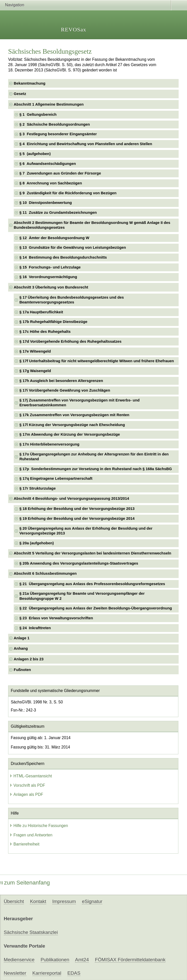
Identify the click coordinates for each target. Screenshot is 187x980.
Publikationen (55, 960)
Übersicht (14, 901)
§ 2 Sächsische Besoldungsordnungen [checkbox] (55, 124)
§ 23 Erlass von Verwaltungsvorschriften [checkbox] (56, 618)
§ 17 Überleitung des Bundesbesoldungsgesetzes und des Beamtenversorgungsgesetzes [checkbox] (72, 300)
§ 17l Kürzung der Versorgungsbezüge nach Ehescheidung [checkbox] (72, 425)
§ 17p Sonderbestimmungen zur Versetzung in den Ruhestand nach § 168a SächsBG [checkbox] (96, 469)
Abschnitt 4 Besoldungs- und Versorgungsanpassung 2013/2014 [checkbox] (71, 498)
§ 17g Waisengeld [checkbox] (35, 371)
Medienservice (19, 960)
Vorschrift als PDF (27, 785)
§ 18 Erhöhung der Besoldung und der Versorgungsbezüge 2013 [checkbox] (77, 509)
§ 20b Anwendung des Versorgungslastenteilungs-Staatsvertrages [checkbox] (79, 563)
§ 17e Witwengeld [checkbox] (35, 351)
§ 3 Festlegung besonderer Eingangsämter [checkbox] (58, 134)
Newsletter (15, 973)
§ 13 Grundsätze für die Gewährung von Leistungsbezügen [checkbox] (73, 247)
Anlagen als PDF (26, 794)
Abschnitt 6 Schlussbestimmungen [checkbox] (45, 573)
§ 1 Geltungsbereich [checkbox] (38, 114)
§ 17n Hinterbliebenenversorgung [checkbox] (49, 444)
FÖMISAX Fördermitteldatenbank (130, 960)
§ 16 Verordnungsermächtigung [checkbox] (48, 277)
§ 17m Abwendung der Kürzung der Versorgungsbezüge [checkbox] (70, 434)
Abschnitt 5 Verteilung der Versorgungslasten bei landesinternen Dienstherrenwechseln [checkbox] (92, 553)
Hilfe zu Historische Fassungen (39, 826)
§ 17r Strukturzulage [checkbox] (37, 488)
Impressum (64, 901)
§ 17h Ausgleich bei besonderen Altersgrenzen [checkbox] (61, 381)
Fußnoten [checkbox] (22, 670)
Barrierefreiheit (24, 844)
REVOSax (74, 30)
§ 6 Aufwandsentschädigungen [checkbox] (48, 164)
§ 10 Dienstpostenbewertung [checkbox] (46, 203)
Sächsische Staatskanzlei (31, 932)
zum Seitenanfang (25, 883)
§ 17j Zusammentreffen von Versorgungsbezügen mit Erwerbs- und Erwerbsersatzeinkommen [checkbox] (79, 403)
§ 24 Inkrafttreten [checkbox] (35, 628)
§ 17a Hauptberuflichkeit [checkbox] (41, 312)
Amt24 (82, 960)
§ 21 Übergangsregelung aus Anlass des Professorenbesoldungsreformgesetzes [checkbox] (92, 584)
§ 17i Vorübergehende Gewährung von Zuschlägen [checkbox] (65, 390)
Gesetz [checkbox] (20, 94)
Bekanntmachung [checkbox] (30, 83)
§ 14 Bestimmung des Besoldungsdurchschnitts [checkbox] (63, 257)
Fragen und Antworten (31, 835)
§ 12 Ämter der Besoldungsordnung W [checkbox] (54, 238)
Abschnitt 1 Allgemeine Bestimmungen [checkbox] (49, 104)
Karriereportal (47, 973)
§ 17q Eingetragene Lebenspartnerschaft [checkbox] (56, 478)
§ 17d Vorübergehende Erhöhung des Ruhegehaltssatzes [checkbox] (70, 341)
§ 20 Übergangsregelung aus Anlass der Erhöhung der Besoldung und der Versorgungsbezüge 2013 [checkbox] (86, 531)
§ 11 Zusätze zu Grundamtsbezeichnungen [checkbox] (58, 213)
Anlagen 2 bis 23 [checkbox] (29, 659)
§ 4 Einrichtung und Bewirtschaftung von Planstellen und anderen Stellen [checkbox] (86, 144)
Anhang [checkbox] (21, 648)
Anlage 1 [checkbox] (22, 638)
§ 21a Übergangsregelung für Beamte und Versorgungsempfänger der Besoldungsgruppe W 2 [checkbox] (82, 596)
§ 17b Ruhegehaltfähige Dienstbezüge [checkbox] (53, 322)
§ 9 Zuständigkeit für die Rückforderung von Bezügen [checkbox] (68, 193)
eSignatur (92, 901)
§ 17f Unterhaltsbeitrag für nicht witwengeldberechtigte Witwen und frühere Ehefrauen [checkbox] (97, 361)
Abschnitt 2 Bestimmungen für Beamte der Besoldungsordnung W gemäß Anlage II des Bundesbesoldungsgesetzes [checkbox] (92, 225)
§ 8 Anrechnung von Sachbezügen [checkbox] (51, 183)
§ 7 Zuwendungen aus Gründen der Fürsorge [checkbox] (60, 173)
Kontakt (38, 901)
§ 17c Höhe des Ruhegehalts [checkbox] (45, 332)
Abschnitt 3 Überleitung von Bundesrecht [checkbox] (51, 287)
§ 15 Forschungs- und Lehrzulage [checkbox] (50, 267)
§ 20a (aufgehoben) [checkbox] (37, 543)
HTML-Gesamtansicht (31, 776)
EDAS (74, 973)
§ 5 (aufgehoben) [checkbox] (35, 154)
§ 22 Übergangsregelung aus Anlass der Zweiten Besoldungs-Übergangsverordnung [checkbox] (96, 608)
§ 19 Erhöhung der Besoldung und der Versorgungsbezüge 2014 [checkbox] (77, 518)
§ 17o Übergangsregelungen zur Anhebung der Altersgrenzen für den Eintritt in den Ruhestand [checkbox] (94, 457)
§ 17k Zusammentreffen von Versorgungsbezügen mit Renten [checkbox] (74, 415)
